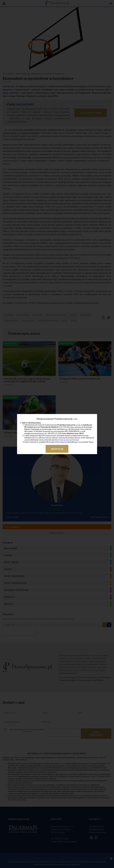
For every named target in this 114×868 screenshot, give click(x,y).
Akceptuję (57, 449)
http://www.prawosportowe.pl (67, 440)
